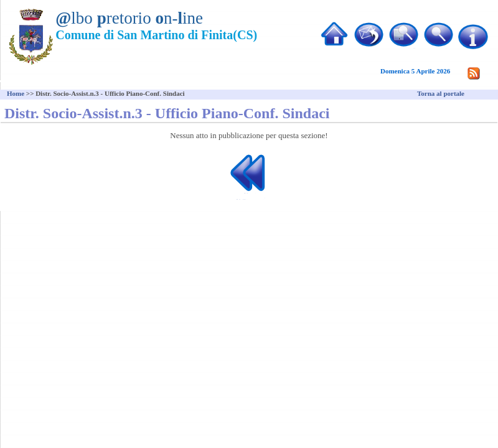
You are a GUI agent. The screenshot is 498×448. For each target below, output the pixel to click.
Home (16, 93)
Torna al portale (441, 93)
